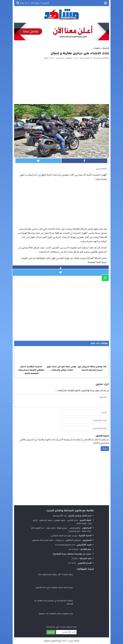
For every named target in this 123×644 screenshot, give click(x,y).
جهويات (97, 48)
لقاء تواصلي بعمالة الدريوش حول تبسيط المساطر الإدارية (92, 368)
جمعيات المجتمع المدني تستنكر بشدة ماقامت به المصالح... (54, 602)
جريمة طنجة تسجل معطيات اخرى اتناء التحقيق (54, 587)
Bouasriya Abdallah (101, 58)
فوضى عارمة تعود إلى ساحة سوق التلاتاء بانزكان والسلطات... (61, 368)
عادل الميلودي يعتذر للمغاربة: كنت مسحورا (56, 614)
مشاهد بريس (74, 641)
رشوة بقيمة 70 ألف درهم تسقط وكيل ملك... (55, 574)
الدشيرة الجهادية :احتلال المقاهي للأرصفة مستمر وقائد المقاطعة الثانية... (31, 370)
